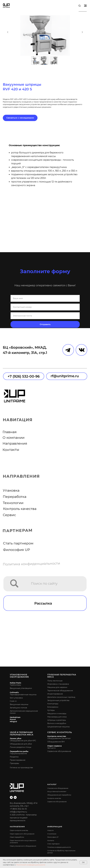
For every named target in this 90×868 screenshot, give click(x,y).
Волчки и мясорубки (57, 723)
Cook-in (13, 701)
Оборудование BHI (56, 742)
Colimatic (14, 692)
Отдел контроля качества (19, 830)
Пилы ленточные (55, 681)
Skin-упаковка (16, 698)
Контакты (11, 450)
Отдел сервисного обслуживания (22, 834)
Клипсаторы (53, 704)
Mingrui (13, 721)
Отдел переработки (17, 837)
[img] (14, 583)
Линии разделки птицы (21, 747)
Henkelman (15, 717)
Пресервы (14, 763)
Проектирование (18, 760)
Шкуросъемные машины (58, 727)
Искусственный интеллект (57, 792)
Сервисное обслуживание (59, 751)
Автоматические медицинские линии (24, 712)
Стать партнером (18, 543)
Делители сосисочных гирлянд (61, 697)
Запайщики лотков (18, 708)
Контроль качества (20, 509)
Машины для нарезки (57, 687)
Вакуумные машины (19, 704)
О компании (14, 438)
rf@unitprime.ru (65, 376)
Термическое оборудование (60, 691)
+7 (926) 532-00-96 (24, 376)
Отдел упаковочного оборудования (23, 846)
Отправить (45, 324)
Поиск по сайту (44, 583)
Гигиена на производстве (21, 768)
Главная (10, 432)
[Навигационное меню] (85, 6)
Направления (15, 443)
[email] (45, 316)
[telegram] (11, 797)
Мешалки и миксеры (57, 713)
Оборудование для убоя (21, 744)
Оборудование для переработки (59, 795)
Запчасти (52, 748)
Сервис (9, 515)
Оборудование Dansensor (59, 738)
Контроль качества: (57, 736)
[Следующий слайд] (82, 32)
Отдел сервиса (54, 746)
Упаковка (11, 490)
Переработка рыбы (19, 751)
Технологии (13, 503)
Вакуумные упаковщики (21, 688)
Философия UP (17, 550)
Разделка (14, 757)
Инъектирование (55, 694)
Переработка (15, 497)
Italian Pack (15, 683)
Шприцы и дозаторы (57, 720)
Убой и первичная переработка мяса (22, 733)
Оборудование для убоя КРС (23, 741)
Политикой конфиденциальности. (31, 865)
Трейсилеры (15, 685)
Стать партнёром (53, 844)
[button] (80, 6)
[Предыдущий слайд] (8, 32)
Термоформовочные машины (23, 695)
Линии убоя (16, 738)
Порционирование (18, 753)
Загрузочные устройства (58, 700)
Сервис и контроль (60, 732)
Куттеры (51, 710)
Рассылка (43, 603)
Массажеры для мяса (57, 717)
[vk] (15, 797)
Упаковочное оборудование (19, 676)
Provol (13, 719)
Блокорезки (53, 707)
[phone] (45, 307)
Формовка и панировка (58, 684)
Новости (50, 830)
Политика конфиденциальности (32, 564)
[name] (45, 298)
